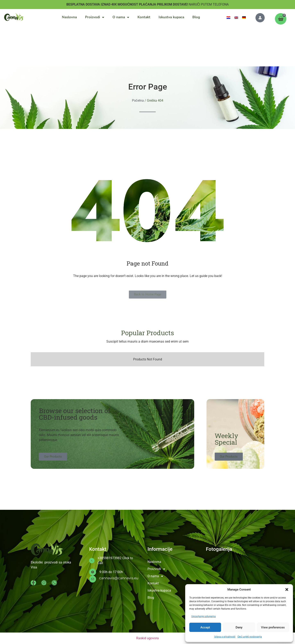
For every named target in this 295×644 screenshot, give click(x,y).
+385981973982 (109, 558)
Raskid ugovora (147, 638)
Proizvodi (95, 17)
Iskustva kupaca (171, 17)
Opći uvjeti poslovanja (250, 637)
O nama (121, 17)
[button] (287, 589)
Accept (205, 627)
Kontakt (144, 17)
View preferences (273, 627)
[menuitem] (228, 18)
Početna (138, 101)
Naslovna (69, 17)
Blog (196, 17)
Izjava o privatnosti (225, 637)
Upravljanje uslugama (204, 616)
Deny (239, 627)
